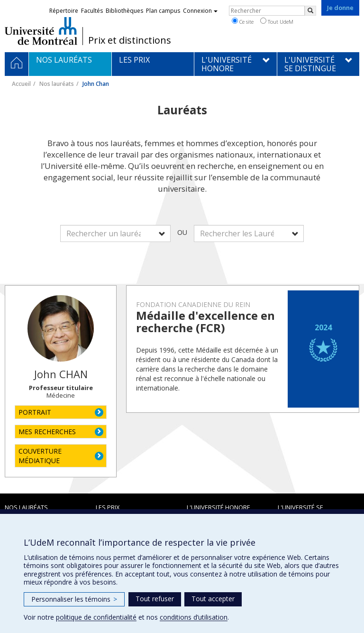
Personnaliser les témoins (74, 599)
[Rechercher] (310, 11)
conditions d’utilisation (194, 617)
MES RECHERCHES (47, 432)
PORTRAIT (35, 412)
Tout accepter (213, 599)
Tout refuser (155, 599)
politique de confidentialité (96, 617)
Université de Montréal (41, 31)
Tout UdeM (277, 21)
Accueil (21, 84)
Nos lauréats (57, 84)
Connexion (200, 11)
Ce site (243, 21)
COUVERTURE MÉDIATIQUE (40, 456)
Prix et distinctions (130, 40)
